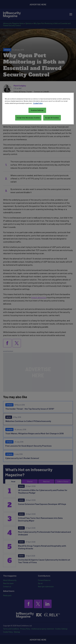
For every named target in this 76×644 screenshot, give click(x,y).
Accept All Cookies (52, 118)
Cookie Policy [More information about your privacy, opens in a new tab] (38, 103)
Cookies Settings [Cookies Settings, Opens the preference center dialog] (37, 110)
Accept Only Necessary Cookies (28, 118)
